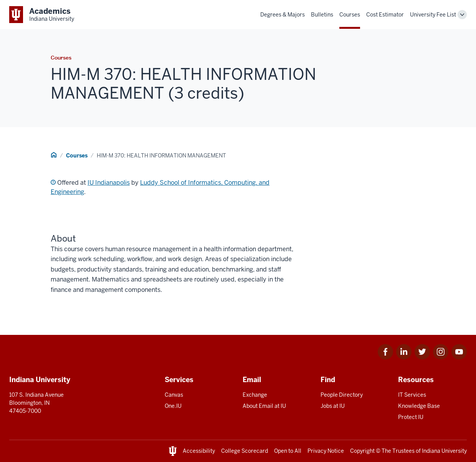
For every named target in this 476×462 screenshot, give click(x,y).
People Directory (342, 395)
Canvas (174, 395)
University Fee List (433, 15)
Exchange (255, 395)
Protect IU (411, 417)
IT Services (412, 395)
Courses (350, 15)
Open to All (288, 451)
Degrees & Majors (283, 15)
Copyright (362, 451)
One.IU (173, 406)
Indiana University (444, 451)
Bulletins (322, 15)
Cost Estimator (385, 15)
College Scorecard (245, 451)
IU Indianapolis (109, 183)
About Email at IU (264, 406)
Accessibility (199, 451)
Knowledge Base (419, 406)
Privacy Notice (326, 451)
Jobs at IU (333, 406)
